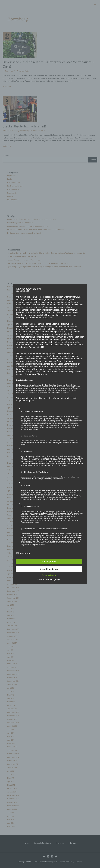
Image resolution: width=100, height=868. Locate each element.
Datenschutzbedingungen (49, 579)
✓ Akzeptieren (49, 562)
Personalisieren (49, 575)
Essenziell (23, 553)
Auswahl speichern (49, 569)
